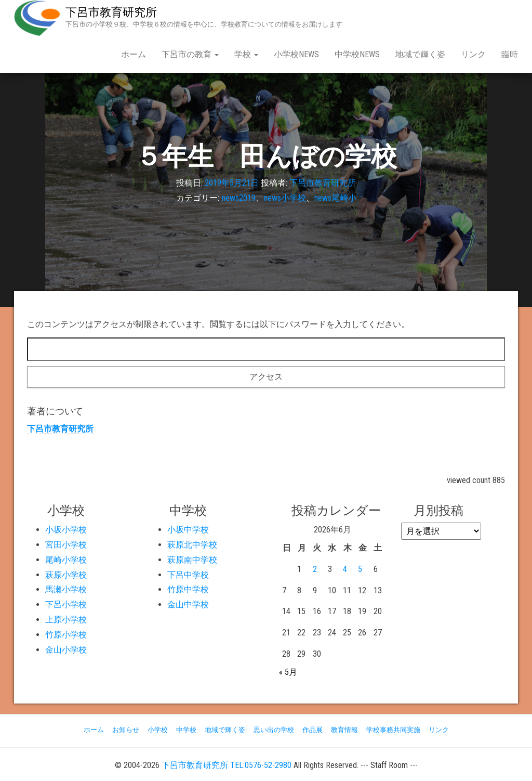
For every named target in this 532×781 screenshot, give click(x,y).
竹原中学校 (188, 589)
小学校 (158, 730)
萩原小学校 (66, 575)
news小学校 (285, 198)
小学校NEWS (296, 54)
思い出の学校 (274, 730)
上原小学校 (66, 620)
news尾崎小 (335, 198)
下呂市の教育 (190, 54)
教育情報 (344, 730)
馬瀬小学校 (66, 589)
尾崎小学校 (66, 560)
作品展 (312, 730)
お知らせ (126, 730)
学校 (246, 54)
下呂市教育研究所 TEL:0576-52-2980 (227, 765)
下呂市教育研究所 (111, 12)
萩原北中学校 (192, 545)
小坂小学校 (66, 530)
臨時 (510, 54)
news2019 (239, 198)
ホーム (134, 54)
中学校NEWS (357, 54)
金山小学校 (66, 650)
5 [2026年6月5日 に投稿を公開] (360, 569)
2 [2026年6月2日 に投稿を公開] (315, 569)
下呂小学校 (66, 604)
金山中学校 (188, 604)
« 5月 (288, 672)
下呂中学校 (188, 575)
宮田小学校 (66, 545)
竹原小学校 (66, 635)
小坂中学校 (188, 530)
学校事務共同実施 (393, 730)
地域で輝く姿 (420, 54)
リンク (473, 54)
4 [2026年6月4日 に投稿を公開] (345, 569)
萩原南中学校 (192, 560)
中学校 (186, 730)
